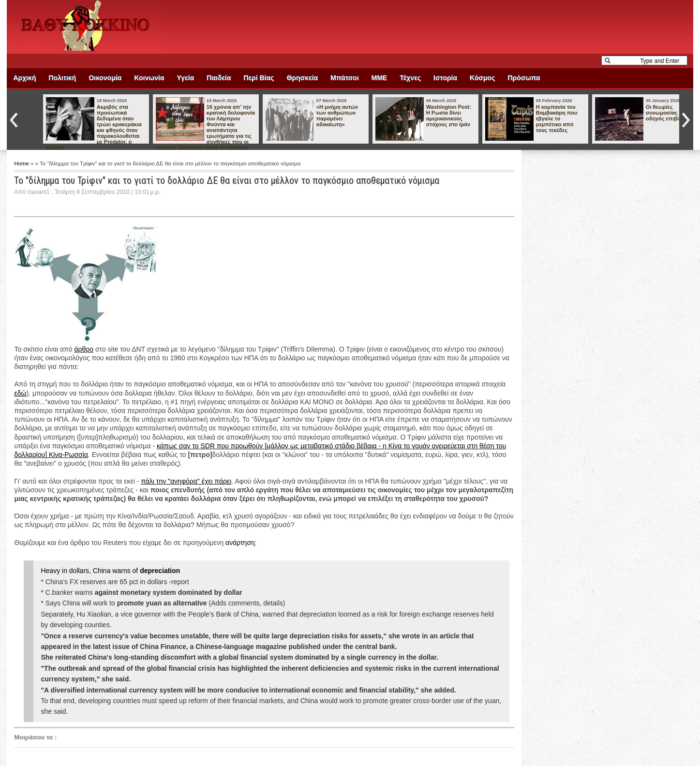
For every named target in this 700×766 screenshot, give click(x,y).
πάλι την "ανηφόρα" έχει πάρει (186, 481)
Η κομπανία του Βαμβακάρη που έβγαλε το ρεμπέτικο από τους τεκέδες (557, 118)
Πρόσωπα (524, 78)
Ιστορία (445, 78)
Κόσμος (482, 78)
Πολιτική (63, 78)
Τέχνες (410, 78)
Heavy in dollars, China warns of (110, 571)
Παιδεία (219, 78)
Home (22, 163)
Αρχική (24, 78)
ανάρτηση (240, 543)
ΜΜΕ (380, 78)
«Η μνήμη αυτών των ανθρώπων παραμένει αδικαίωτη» (337, 116)
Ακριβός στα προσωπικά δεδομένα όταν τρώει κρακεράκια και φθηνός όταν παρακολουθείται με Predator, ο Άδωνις (94, 127)
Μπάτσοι (344, 78)
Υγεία (186, 78)
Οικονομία (105, 78)
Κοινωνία (149, 78)
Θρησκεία (303, 78)
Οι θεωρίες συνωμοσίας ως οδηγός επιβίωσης (669, 113)
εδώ (20, 393)
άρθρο (84, 349)
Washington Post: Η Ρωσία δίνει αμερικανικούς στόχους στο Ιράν (449, 116)
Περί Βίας (259, 78)
